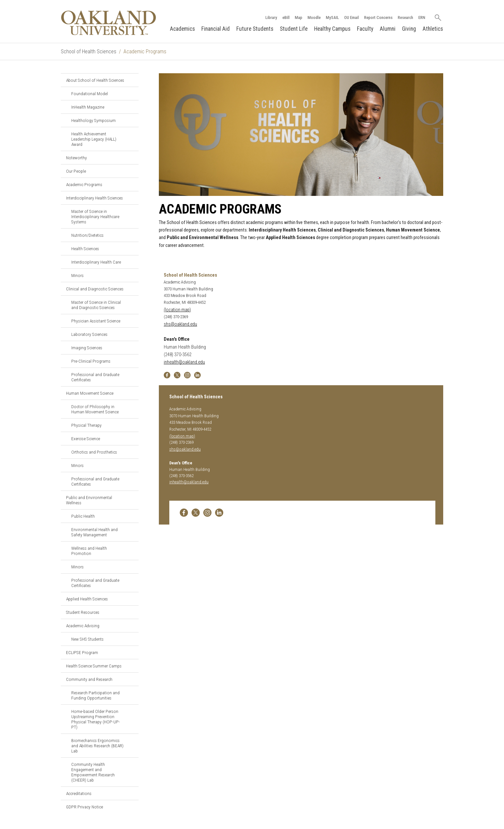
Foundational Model (90, 94)
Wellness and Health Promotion (89, 551)
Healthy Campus (332, 29)
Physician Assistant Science (96, 321)
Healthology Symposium (93, 120)
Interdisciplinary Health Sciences (94, 198)
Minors (77, 275)
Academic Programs (84, 184)
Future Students (255, 29)
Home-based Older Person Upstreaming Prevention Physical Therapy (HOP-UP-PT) (96, 719)
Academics (182, 29)
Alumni (388, 29)
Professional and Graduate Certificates (95, 377)
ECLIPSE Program (82, 652)
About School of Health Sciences (95, 80)
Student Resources (83, 612)
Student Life (294, 29)
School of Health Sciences (89, 52)
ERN (422, 17)
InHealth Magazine (88, 107)
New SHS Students (87, 639)
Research (405, 17)
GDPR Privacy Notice (84, 807)
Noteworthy (76, 158)
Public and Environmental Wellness (89, 500)
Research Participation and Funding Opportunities (95, 695)
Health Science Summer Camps (94, 666)
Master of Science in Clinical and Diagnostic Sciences (96, 305)
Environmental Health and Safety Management (94, 532)
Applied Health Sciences (87, 599)
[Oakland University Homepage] (109, 23)
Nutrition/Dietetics (87, 235)
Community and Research (89, 679)
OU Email (352, 17)
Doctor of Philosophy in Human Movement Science (95, 409)
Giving (409, 29)
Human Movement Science (90, 393)
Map (299, 17)
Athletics (433, 29)
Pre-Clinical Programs (91, 361)
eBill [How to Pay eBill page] (286, 17)
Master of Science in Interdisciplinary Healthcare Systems (95, 216)
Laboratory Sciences (89, 334)
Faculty (365, 29)
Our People (76, 171)
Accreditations (79, 793)
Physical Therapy (86, 425)
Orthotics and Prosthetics (94, 452)
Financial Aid (216, 29)
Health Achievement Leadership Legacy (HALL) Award (94, 139)
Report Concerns (378, 17)
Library (271, 17)
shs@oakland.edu (180, 324)
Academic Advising (83, 626)
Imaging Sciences (87, 348)
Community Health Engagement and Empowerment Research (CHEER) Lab (93, 772)
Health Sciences (85, 249)
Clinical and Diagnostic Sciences (95, 289)
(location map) (177, 310)
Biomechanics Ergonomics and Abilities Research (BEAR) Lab (97, 746)
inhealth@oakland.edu (184, 362)
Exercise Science (86, 439)
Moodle (314, 17)
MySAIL (332, 17)
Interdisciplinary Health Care (96, 262)
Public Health (83, 516)
